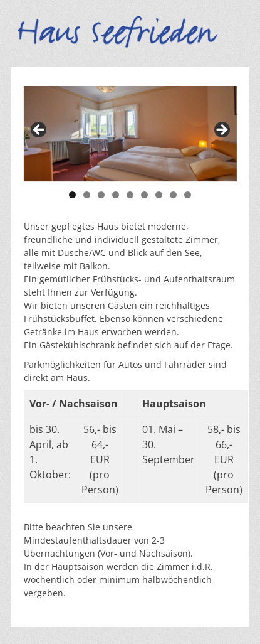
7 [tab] (159, 195)
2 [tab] (87, 195)
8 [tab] (173, 195)
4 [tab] (116, 195)
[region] (130, 134)
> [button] (221, 131)
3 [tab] (101, 195)
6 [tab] (144, 195)
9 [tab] (188, 195)
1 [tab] (72, 195)
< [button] (39, 131)
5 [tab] (130, 195)
